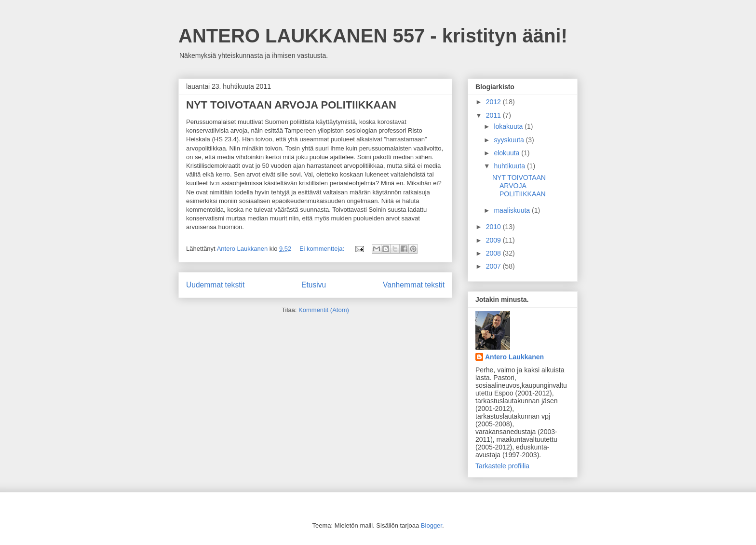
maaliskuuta (513, 210)
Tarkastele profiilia (502, 466)
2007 (494, 266)
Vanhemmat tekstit (414, 285)
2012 (494, 102)
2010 (494, 227)
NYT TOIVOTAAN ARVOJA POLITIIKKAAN (291, 105)
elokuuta (507, 153)
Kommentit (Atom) (324, 310)
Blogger (432, 525)
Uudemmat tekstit (215, 285)
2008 (494, 253)
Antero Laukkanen (514, 357)
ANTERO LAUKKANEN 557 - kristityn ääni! (373, 36)
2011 (494, 115)
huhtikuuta (510, 166)
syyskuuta (510, 140)
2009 (494, 240)
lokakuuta (509, 126)
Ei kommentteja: (323, 249)
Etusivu (314, 285)
